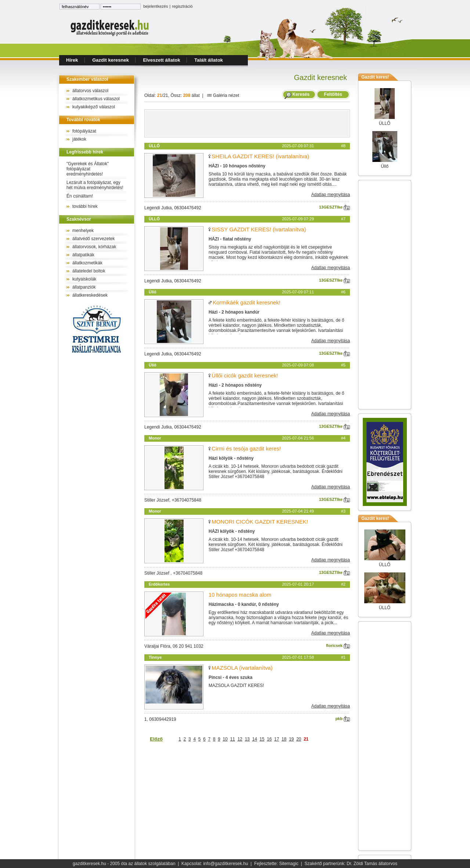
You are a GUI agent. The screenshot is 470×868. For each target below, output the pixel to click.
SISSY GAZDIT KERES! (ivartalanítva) (259, 229)
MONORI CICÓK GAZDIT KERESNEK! (260, 522)
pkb (343, 719)
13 (247, 739)
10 (225, 739)
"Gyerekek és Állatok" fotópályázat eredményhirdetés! (88, 169)
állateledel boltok (89, 271)
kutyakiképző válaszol (94, 107)
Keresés (301, 94)
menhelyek (83, 231)
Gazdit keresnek (111, 60)
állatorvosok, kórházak (94, 247)
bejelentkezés (156, 6)
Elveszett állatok (162, 60)
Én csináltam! (80, 196)
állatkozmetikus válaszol (96, 99)
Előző (156, 739)
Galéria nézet (223, 95)
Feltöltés (333, 94)
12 (240, 739)
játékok (79, 139)
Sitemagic (289, 864)
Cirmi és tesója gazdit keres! (246, 449)
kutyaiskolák (84, 279)
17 (277, 739)
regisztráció (182, 6)
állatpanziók (84, 287)
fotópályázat (84, 131)
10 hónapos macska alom (240, 595)
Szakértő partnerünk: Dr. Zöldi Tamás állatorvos (351, 864)
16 (269, 739)
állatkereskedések (90, 295)
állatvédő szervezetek (93, 239)
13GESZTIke (335, 207)
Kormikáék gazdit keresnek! (246, 302)
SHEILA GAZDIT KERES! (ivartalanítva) (260, 156)
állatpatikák (83, 255)
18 (284, 739)
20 (299, 739)
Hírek (72, 60)
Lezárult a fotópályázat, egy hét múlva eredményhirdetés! (95, 185)
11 (233, 739)
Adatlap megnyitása (331, 195)
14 (255, 739)
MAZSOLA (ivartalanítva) (242, 668)
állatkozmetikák (87, 263)
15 (262, 739)
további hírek (85, 206)
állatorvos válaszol (90, 91)
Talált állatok (209, 60)
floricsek (338, 645)
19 (291, 739)
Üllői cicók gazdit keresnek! (245, 375)
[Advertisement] (247, 123)
